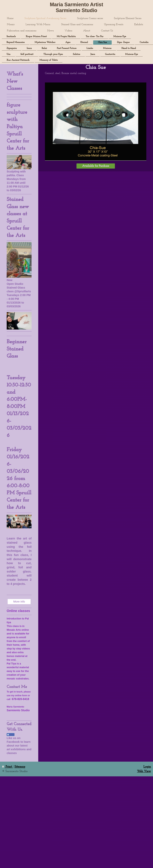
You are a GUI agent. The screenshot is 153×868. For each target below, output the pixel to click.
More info (19, 602)
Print (7, 767)
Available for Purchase (96, 166)
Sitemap (20, 767)
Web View (144, 771)
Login (147, 767)
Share (11, 735)
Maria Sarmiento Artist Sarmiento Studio (77, 7)
